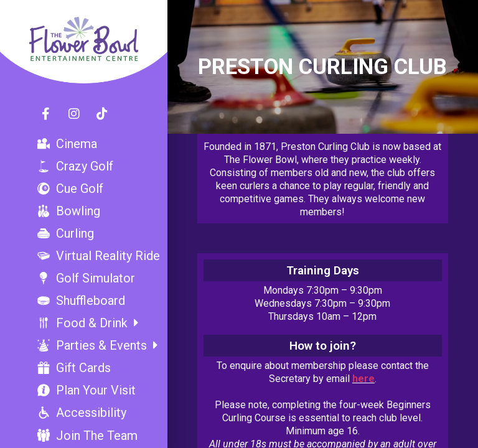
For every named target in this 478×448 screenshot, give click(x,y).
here (363, 379)
